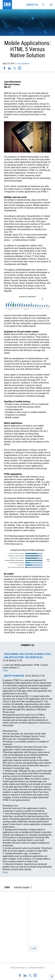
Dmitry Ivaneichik (14, 676)
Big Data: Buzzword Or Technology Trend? (25, 935)
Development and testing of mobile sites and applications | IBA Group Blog (27, 656)
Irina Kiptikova (23, 64)
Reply (5, 671)
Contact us (32, 5)
